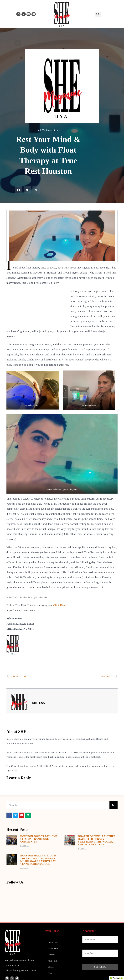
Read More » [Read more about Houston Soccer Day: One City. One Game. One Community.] (25, 846)
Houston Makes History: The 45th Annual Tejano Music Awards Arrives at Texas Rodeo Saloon (38, 860)
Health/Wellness (43, 130)
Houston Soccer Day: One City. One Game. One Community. (39, 839)
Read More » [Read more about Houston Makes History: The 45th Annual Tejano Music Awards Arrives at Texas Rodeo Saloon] (25, 868)
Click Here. (60, 605)
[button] (98, 14)
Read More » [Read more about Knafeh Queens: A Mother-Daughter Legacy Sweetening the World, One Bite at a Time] (83, 849)
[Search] (114, 805)
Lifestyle (57, 130)
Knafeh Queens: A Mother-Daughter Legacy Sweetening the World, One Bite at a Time (97, 840)
